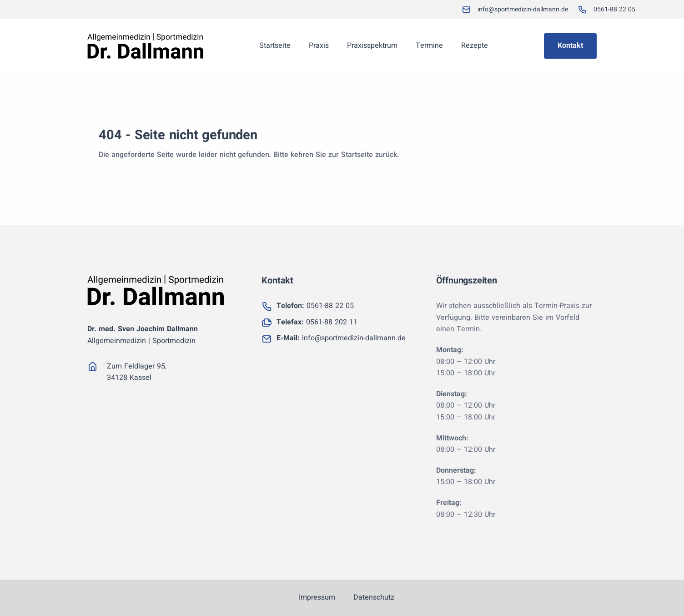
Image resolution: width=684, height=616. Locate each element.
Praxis (319, 45)
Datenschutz (374, 597)
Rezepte (475, 45)
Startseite (275, 45)
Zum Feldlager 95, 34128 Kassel (137, 372)
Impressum (317, 597)
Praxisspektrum (372, 45)
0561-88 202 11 (317, 322)
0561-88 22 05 (315, 306)
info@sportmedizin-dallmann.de (341, 338)
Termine (429, 45)
